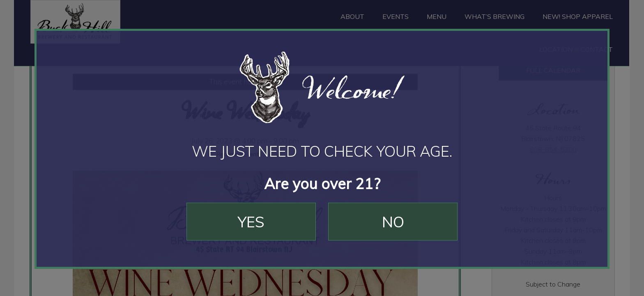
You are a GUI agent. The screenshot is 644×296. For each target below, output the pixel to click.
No (393, 222)
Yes (251, 222)
